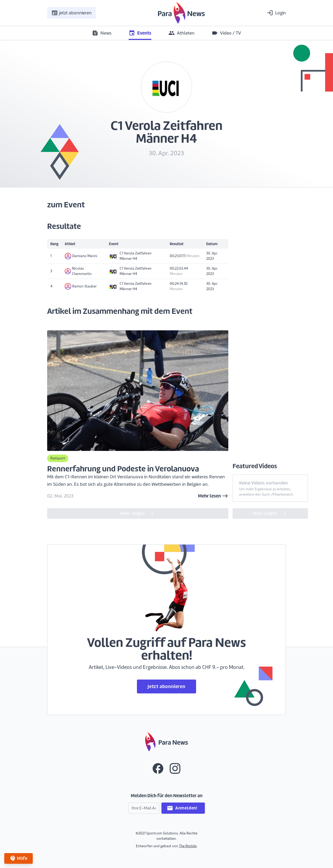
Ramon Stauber (81, 286)
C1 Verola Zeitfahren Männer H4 (130, 256)
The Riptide (188, 846)
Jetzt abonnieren (167, 686)
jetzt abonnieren (72, 13)
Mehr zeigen (138, 513)
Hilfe (19, 858)
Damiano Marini (81, 256)
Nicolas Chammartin (78, 271)
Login (276, 13)
